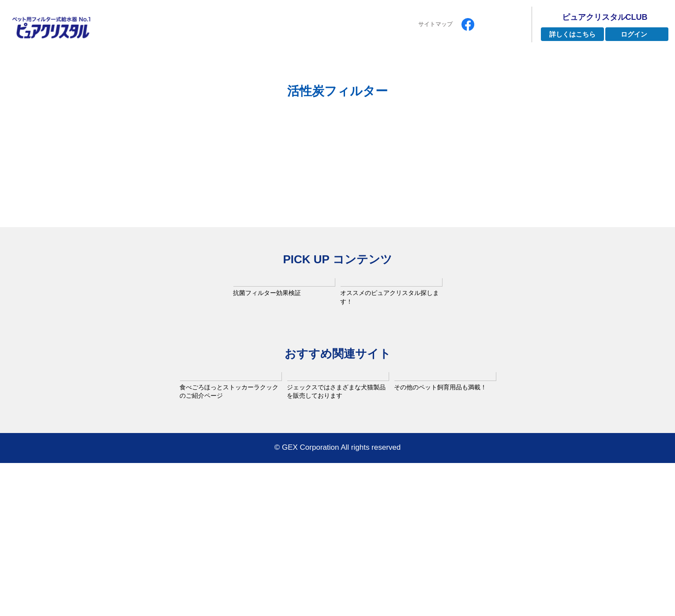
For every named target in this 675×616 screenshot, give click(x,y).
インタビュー (349, 65)
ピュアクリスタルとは (194, 65)
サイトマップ (435, 24)
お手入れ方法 (495, 65)
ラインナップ (278, 65)
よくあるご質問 (422, 65)
